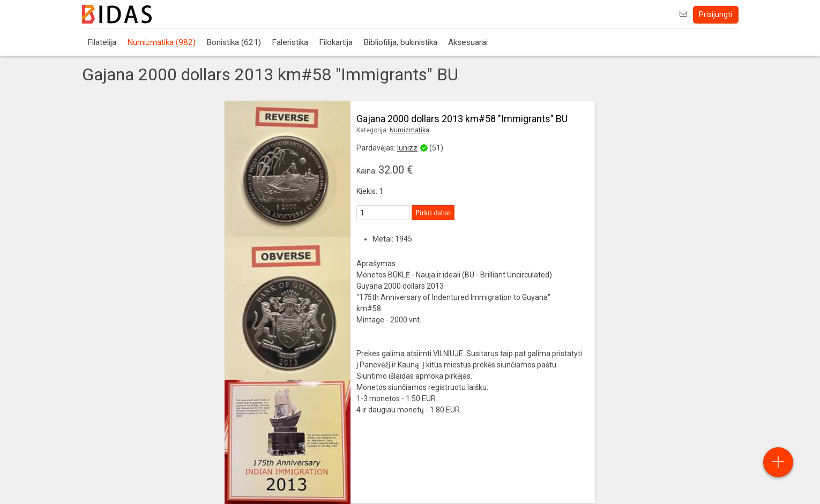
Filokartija (336, 42)
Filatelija (102, 42)
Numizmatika (409, 130)
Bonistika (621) (234, 42)
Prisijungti (715, 14)
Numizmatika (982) (161, 42)
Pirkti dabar (433, 213)
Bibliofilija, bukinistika (400, 42)
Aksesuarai (468, 42)
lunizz (407, 148)
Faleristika (290, 42)
